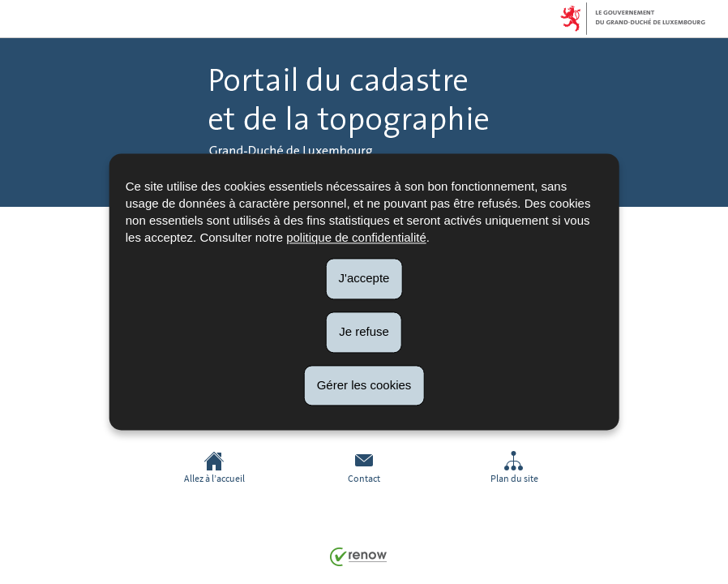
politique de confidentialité (356, 237)
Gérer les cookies (364, 385)
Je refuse (364, 331)
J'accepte (364, 278)
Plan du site (514, 468)
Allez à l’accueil (214, 468)
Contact (364, 468)
